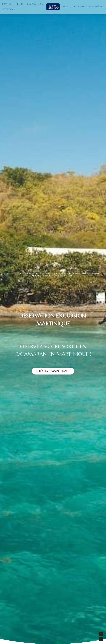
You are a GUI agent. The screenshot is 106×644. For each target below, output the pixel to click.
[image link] (53, 7)
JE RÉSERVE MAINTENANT (53, 370)
